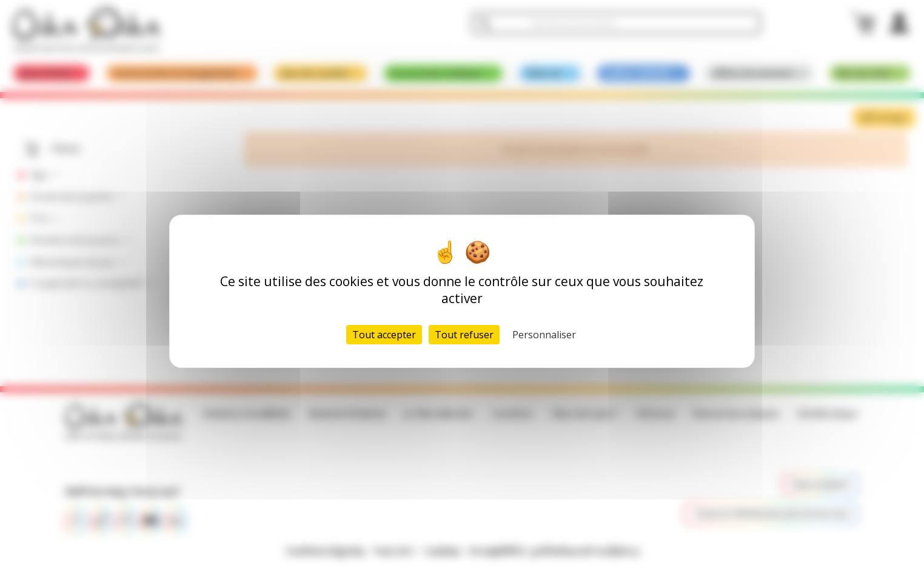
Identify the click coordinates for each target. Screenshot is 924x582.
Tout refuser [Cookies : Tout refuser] (464, 335)
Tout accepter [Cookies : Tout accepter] (384, 335)
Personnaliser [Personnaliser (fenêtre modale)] (544, 335)
